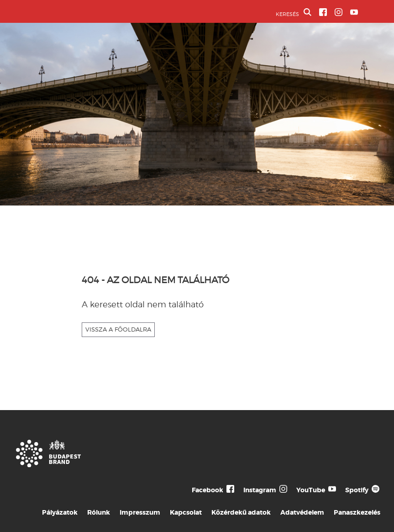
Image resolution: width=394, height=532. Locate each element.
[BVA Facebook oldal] (323, 12)
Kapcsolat (186, 512)
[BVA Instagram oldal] (339, 12)
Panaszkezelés (357, 512)
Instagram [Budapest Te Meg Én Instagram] (260, 490)
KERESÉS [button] (294, 13)
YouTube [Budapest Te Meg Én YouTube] (311, 490)
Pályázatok (60, 512)
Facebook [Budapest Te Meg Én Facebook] (208, 490)
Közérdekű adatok (241, 512)
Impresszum (140, 512)
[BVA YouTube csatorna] (354, 12)
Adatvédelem (302, 512)
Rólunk (99, 512)
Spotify (357, 490)
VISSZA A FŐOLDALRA (118, 329)
